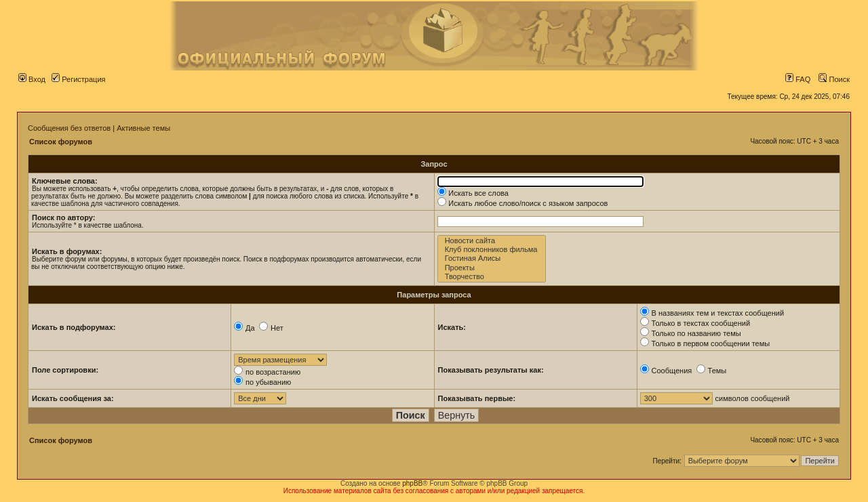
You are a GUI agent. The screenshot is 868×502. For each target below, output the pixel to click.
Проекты (492, 268)
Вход (32, 79)
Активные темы (143, 128)
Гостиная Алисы (492, 258)
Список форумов (61, 142)
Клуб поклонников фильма (492, 250)
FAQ (798, 79)
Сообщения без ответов (69, 128)
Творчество (492, 277)
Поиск (834, 79)
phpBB (412, 483)
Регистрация (78, 79)
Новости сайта (492, 241)
